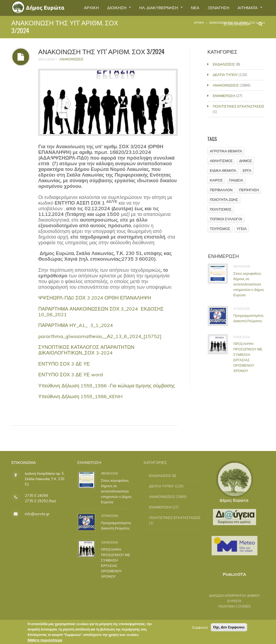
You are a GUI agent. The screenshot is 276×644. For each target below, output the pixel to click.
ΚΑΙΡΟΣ (216, 180)
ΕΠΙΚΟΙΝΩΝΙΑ (235, 25)
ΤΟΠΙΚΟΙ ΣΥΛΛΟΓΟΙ (226, 219)
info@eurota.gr (37, 514)
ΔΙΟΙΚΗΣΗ (109, 8)
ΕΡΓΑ (247, 170)
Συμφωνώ (200, 629)
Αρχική (199, 23)
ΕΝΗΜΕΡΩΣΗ (225, 96)
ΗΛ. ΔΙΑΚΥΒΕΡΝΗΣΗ (153, 8)
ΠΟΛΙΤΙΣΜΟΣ (221, 209)
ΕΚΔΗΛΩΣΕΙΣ (225, 64)
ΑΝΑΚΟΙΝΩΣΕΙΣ (71, 59)
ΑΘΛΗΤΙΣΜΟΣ (221, 161)
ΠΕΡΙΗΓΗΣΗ (249, 190)
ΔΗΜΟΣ (246, 161)
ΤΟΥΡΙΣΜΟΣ (220, 229)
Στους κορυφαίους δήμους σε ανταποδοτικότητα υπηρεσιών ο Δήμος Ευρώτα (251, 284)
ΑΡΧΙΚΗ (82, 8)
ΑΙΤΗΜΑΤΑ (247, 8)
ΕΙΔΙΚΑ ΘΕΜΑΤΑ (223, 170)
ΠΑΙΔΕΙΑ (236, 180)
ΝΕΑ (191, 8)
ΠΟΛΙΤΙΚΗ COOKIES (231, 606)
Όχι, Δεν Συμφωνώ (229, 628)
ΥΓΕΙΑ (242, 229)
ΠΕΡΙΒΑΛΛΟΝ (221, 190)
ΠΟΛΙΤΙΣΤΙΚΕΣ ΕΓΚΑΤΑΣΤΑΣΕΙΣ (239, 106)
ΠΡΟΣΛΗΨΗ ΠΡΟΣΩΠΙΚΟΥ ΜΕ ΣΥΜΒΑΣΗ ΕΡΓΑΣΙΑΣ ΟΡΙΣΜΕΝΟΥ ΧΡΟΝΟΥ (250, 357)
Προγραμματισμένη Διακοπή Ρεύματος (250, 318)
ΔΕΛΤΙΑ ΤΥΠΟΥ (226, 75)
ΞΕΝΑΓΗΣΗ (216, 8)
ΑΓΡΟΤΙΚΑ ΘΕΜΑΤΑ (226, 151)
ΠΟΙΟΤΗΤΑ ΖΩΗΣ (224, 199)
